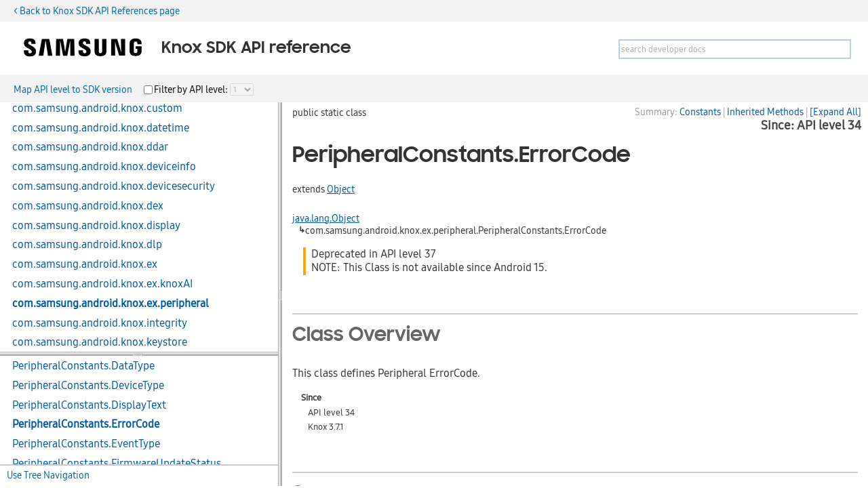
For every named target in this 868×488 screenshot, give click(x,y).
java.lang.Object (326, 218)
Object (341, 189)
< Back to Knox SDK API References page (97, 11)
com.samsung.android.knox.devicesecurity (114, 186)
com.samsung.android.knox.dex (88, 206)
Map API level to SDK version (73, 89)
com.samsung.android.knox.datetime (101, 128)
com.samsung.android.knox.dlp (87, 245)
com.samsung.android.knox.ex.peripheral (111, 304)
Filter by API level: (192, 89)
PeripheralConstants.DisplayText (89, 405)
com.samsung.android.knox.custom (97, 108)
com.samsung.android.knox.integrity (100, 323)
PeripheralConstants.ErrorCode (86, 424)
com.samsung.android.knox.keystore (100, 342)
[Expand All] (835, 112)
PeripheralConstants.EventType (86, 444)
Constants (700, 112)
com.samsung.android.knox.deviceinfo (104, 167)
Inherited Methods (765, 112)
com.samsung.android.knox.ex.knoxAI (102, 284)
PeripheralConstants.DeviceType (88, 386)
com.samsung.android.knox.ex (85, 264)
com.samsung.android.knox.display (96, 226)
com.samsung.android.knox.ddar (90, 147)
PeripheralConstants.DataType (83, 366)
